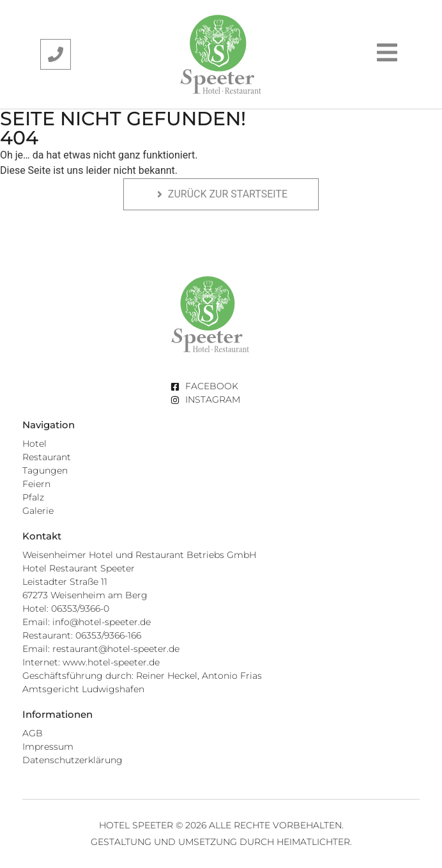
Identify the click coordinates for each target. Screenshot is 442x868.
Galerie (38, 511)
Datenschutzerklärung (72, 760)
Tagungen (45, 470)
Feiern (36, 484)
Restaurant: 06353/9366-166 (82, 635)
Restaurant (47, 457)
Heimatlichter (313, 842)
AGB (33, 733)
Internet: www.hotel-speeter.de (91, 662)
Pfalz (33, 497)
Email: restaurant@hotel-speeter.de (101, 649)
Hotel (34, 444)
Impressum (48, 747)
